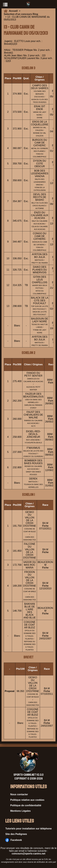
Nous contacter (19, 794)
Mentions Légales (21, 811)
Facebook (14, 840)
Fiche (51, 383)
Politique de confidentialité (26, 805)
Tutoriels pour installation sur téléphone (28, 829)
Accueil (14, 11)
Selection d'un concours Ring (21, 14)
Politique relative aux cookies (27, 800)
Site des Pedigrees (16, 834)
